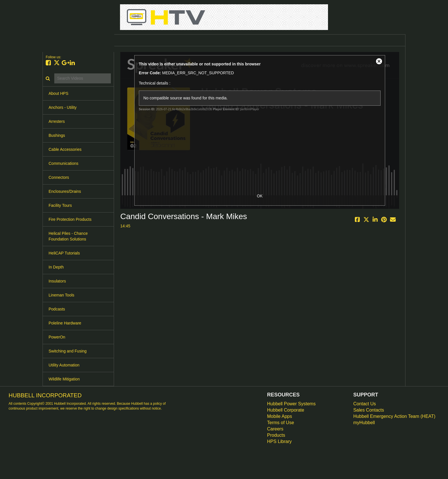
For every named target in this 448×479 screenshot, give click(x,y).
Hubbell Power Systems (291, 404)
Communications (63, 163)
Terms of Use (281, 423)
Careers (275, 429)
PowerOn (57, 337)
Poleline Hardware (65, 323)
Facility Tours (60, 205)
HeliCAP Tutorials (64, 253)
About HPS (58, 93)
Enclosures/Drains (65, 191)
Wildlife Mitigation (64, 379)
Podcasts (57, 309)
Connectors (59, 177)
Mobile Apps (280, 416)
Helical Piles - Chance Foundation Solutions (68, 236)
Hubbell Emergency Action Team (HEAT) (394, 416)
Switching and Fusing (68, 351)
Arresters (57, 121)
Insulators (57, 281)
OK (260, 196)
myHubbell (364, 423)
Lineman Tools (61, 295)
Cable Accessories (65, 149)
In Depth (56, 267)
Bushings (57, 135)
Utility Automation (64, 365)
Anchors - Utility (63, 107)
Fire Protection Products (70, 219)
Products (276, 435)
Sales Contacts (369, 410)
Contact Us (364, 404)
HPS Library (279, 441)
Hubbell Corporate (286, 410)
